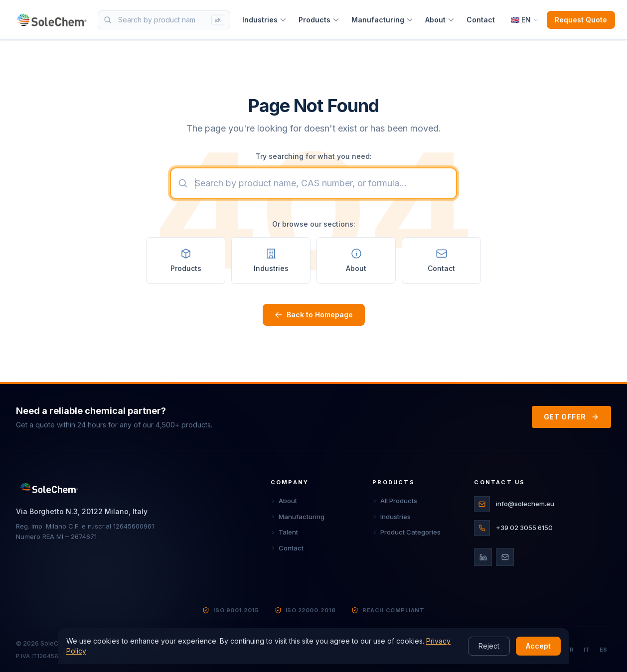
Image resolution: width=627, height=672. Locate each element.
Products (319, 20)
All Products (395, 501)
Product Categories (406, 532)
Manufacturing (382, 20)
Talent (284, 532)
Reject (489, 646)
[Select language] (525, 20)
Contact (481, 20)
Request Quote (581, 20)
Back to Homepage (314, 315)
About (440, 20)
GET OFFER (571, 417)
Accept (538, 646)
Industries (264, 20)
